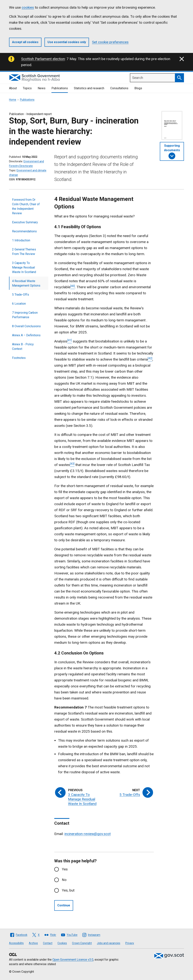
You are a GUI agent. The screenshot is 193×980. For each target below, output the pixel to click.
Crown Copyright (82, 943)
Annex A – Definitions (26, 335)
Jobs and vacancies (109, 943)
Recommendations (24, 231)
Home (13, 100)
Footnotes (19, 358)
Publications (60, 88)
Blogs (138, 88)
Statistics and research (89, 88)
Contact (48, 943)
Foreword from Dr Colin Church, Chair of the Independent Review (26, 206)
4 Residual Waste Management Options (26, 283)
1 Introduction (21, 240)
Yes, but (68, 890)
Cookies (62, 943)
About (13, 88)
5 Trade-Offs (21, 295)
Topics (27, 88)
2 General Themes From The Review (24, 252)
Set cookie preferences (110, 42)
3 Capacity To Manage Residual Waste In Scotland (24, 267)
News (42, 88)
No (64, 880)
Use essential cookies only (67, 42)
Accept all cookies (25, 42)
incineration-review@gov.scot (88, 834)
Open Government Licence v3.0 (73, 960)
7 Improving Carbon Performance (25, 315)
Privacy (130, 943)
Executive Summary (25, 222)
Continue (64, 905)
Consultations (119, 88)
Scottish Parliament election (43, 59)
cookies (28, 7)
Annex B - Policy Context (23, 347)
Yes (65, 869)
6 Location (19, 304)
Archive (33, 943)
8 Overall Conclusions (26, 326)
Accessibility (16, 943)
